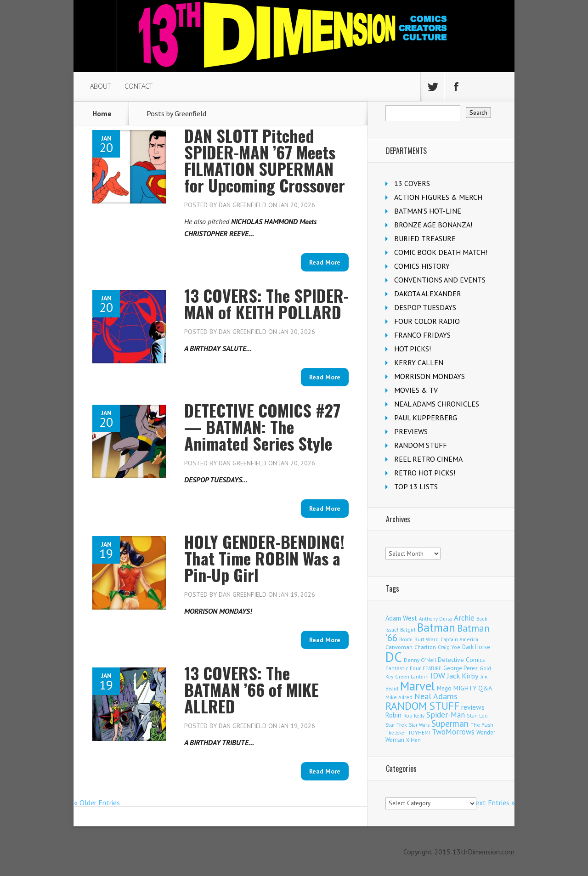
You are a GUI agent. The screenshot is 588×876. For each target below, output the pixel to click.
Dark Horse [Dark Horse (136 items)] (476, 647)
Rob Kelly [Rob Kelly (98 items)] (414, 716)
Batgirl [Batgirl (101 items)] (408, 630)
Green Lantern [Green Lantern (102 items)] (412, 676)
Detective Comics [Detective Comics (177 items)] (461, 660)
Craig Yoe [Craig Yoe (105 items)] (449, 647)
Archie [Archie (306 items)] (464, 618)
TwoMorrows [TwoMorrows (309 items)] (453, 732)
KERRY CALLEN (419, 362)
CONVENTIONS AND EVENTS (440, 280)
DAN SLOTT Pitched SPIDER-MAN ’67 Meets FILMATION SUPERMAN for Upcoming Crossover (265, 160)
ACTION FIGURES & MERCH (438, 197)
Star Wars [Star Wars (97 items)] (419, 725)
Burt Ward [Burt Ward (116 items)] (427, 639)
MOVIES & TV (416, 390)
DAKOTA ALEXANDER (428, 294)
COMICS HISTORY (422, 266)
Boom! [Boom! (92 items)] (406, 639)
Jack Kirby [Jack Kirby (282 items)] (463, 675)
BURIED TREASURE (425, 238)
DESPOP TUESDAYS (425, 307)
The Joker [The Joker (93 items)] (396, 733)
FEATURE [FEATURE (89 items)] (432, 668)
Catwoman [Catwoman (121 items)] (399, 647)
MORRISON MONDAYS (430, 376)
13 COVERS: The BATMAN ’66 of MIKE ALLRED (252, 689)
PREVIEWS (411, 431)
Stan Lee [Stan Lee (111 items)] (477, 715)
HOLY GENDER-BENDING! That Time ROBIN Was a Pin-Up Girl (264, 558)
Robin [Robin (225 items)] (393, 715)
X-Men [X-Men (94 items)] (413, 740)
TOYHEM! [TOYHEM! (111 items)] (419, 732)
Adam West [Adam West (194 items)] (401, 618)
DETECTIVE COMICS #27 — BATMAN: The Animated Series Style (262, 427)
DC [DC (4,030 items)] (394, 657)
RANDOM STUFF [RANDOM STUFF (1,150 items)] (422, 706)
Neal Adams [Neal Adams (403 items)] (436, 696)
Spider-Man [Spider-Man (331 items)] (446, 715)
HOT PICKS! (413, 349)
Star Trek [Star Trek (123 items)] (396, 725)
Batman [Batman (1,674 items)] (436, 627)
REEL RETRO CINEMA (428, 459)
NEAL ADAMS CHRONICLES (437, 404)
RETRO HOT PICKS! (425, 473)
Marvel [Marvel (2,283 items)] (418, 686)
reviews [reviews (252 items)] (473, 707)
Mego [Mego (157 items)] (444, 688)
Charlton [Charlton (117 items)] (425, 647)
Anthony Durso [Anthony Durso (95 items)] (435, 619)
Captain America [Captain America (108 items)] (459, 639)
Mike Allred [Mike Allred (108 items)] (399, 697)
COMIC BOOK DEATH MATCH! (441, 252)
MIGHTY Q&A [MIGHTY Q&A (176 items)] (473, 688)
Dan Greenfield (243, 205)
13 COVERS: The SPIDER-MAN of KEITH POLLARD (266, 303)
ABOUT (100, 86)
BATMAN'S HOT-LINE (428, 211)
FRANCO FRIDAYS (422, 335)
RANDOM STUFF (421, 445)
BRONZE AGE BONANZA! (433, 225)
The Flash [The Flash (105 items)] (482, 725)
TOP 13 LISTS (416, 486)
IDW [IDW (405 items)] (438, 675)
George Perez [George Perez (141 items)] (461, 668)
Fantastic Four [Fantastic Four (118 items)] (403, 668)
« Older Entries (97, 803)
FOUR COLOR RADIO (427, 321)
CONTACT (139, 86)
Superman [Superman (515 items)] (450, 723)
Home (102, 113)
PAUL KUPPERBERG (426, 418)
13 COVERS (412, 183)
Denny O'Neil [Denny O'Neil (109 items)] (420, 660)
